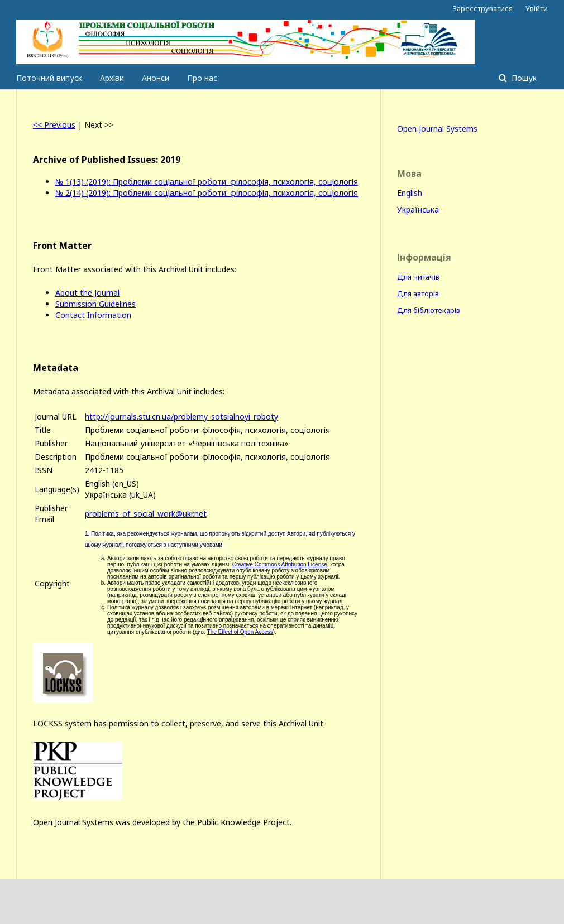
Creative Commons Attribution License (280, 564)
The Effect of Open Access (240, 632)
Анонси (156, 78)
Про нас (202, 78)
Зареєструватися (483, 8)
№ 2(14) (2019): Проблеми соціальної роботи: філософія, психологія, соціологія (207, 193)
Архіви (112, 78)
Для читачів (418, 277)
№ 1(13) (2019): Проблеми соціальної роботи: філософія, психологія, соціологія (207, 182)
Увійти (537, 8)
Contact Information (93, 315)
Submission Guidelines (95, 304)
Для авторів (418, 293)
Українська (418, 210)
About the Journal (87, 293)
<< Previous (54, 125)
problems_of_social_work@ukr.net (146, 514)
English (410, 193)
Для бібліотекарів (429, 310)
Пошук (523, 78)
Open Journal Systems (437, 129)
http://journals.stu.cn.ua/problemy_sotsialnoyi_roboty (181, 417)
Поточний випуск (49, 78)
